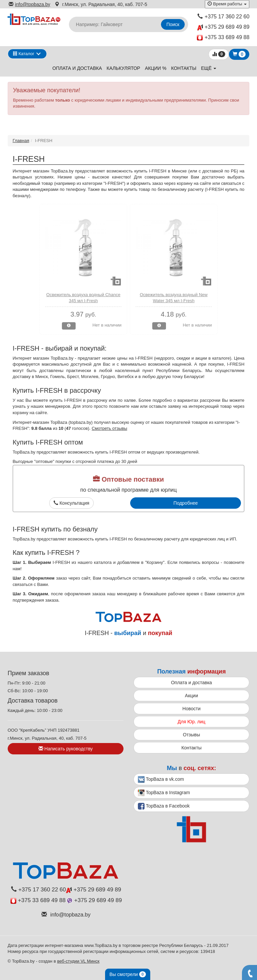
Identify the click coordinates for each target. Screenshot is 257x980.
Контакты (184, 68)
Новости (191, 709)
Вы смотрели (128, 974)
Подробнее (186, 503)
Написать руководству (66, 749)
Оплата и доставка (77, 68)
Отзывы (192, 735)
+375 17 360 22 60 (223, 17)
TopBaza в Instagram (164, 793)
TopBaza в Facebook (164, 806)
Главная (21, 141)
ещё (209, 68)
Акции (192, 696)
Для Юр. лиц (192, 722)
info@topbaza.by (29, 4)
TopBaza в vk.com (161, 779)
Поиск (173, 24)
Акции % (156, 68)
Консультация (71, 503)
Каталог (24, 54)
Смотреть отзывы (109, 428)
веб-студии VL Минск (78, 961)
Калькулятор (123, 68)
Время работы (227, 4)
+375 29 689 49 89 (223, 27)
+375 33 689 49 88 (223, 38)
